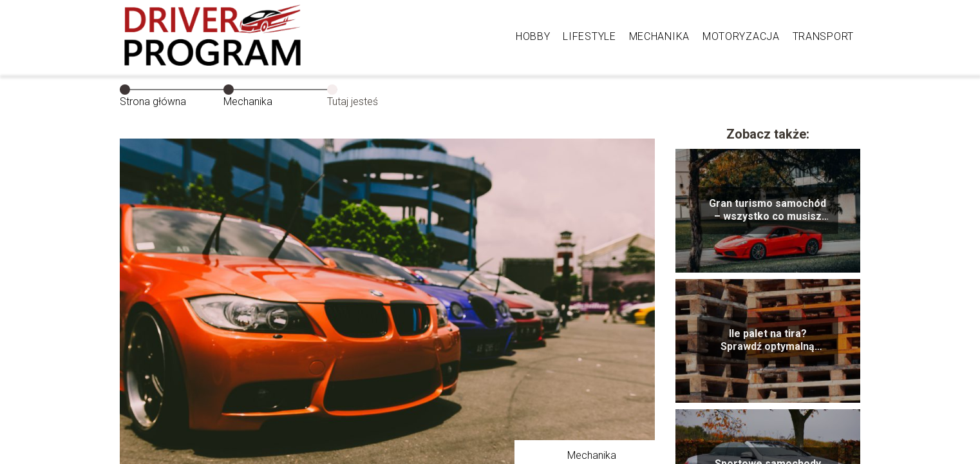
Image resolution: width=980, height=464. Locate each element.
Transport (823, 36)
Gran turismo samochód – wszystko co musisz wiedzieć (768, 211)
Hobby (533, 36)
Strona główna (153, 101)
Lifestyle (589, 36)
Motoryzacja (741, 36)
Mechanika (659, 36)
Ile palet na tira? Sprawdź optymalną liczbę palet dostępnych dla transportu (768, 341)
